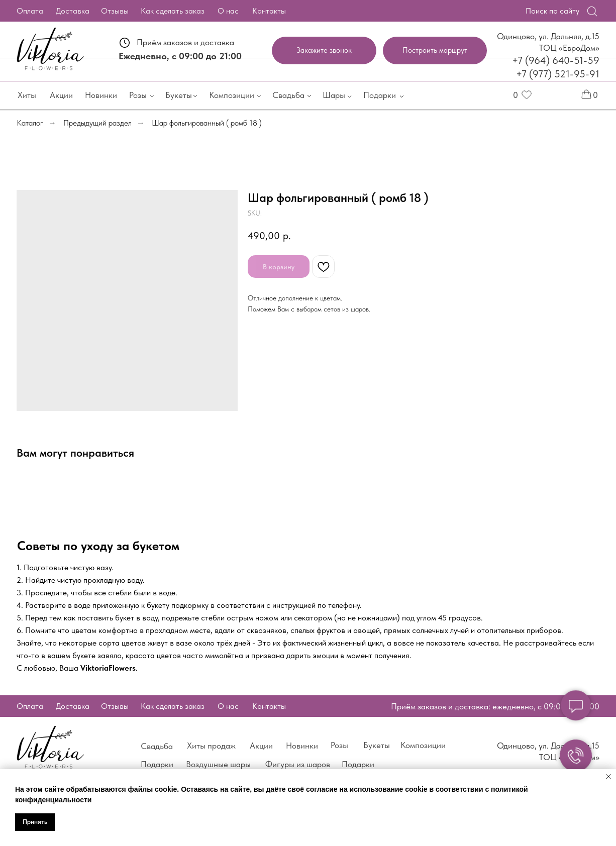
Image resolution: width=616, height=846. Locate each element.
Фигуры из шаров (294, 764)
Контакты (266, 11)
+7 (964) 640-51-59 (552, 60)
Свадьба (285, 95)
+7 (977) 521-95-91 (554, 74)
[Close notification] (608, 777)
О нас (225, 11)
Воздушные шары (215, 764)
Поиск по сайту (549, 11)
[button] (321, 50)
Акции (58, 95)
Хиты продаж (208, 746)
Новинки (97, 95)
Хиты (23, 95)
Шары (330, 95)
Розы (134, 95)
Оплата (26, 11)
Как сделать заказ (169, 11)
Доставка (69, 11)
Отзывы (111, 11)
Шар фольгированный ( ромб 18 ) (207, 123)
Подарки (376, 95)
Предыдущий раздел (97, 123)
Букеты (175, 95)
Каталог (30, 123)
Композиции (228, 95)
